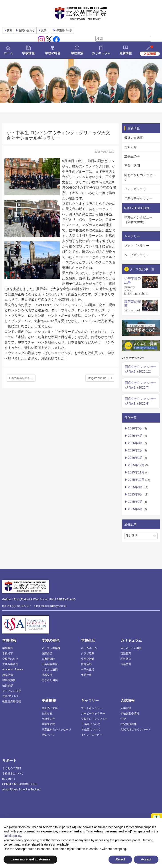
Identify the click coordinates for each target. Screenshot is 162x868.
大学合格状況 (10, 664)
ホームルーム (89, 648)
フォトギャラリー (137, 189)
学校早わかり (10, 659)
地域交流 (47, 675)
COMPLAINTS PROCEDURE (20, 784)
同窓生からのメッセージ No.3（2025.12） (140, 369)
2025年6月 (135, 509)
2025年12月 (136, 465)
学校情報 (28, 53)
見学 (44, 30)
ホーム (8, 53)
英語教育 (126, 654)
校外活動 (86, 664)
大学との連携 (50, 670)
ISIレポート (9, 779)
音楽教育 (126, 664)
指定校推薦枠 (128, 724)
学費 (123, 719)
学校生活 (77, 53)
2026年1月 (135, 458)
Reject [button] (120, 859)
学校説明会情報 (130, 714)
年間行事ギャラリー (138, 198)
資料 (10, 30)
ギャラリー (90, 701)
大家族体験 (48, 659)
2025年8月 (135, 494)
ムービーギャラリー (93, 714)
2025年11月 (136, 472)
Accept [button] (146, 859)
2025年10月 (136, 480)
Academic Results (13, 670)
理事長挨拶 (9, 680)
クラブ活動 (88, 654)
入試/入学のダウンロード (135, 730)
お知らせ (130, 147)
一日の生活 (88, 670)
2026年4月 (135, 436)
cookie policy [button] (12, 836)
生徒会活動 (88, 659)
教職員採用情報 (12, 702)
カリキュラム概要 (131, 648)
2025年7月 (135, 502)
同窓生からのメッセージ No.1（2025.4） (140, 401)
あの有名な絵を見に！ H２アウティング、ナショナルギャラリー (23, 378)
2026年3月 (135, 443)
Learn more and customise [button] (30, 859)
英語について (92, 724)
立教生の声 (132, 156)
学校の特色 (53, 53)
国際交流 (47, 654)
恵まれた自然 (50, 680)
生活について (92, 730)
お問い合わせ (27, 30)
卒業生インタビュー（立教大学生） (138, 220)
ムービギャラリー (137, 255)
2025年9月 (135, 487)
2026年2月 (135, 450)
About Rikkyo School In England (21, 790)
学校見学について (13, 774)
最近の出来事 (134, 138)
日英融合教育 (50, 664)
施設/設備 (8, 675)
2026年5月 (135, 428)
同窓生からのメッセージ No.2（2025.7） (140, 385)
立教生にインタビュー (94, 719)
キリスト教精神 (51, 648)
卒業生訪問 (132, 166)
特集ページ (48, 735)
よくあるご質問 (12, 768)
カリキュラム (101, 53)
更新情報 (126, 53)
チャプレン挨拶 (12, 691)
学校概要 (8, 648)
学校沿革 (8, 654)
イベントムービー (92, 735)
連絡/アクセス (11, 696)
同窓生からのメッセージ (140, 177)
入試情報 (128, 701)
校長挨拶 (8, 686)
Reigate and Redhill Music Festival (101, 378)
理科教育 (126, 659)
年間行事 (86, 675)
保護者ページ (64, 30)
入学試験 (126, 708)
